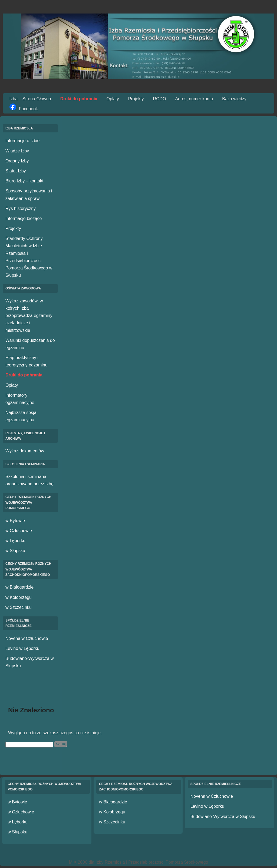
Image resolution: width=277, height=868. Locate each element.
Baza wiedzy (234, 99)
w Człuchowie (19, 531)
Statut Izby (16, 171)
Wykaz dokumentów (25, 451)
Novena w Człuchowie (27, 638)
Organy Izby (17, 161)
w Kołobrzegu (19, 597)
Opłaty (113, 99)
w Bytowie (15, 521)
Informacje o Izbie (22, 141)
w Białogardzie (19, 587)
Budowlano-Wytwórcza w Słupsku (223, 817)
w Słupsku (15, 551)
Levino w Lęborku (22, 648)
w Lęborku (15, 541)
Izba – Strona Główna (30, 99)
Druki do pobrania (79, 99)
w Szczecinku (19, 607)
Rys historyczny (21, 208)
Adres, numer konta (194, 99)
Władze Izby (17, 151)
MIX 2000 (78, 862)
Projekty (136, 99)
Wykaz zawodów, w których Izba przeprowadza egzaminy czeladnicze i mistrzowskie (29, 316)
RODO (160, 99)
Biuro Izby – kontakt (24, 181)
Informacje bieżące (24, 218)
